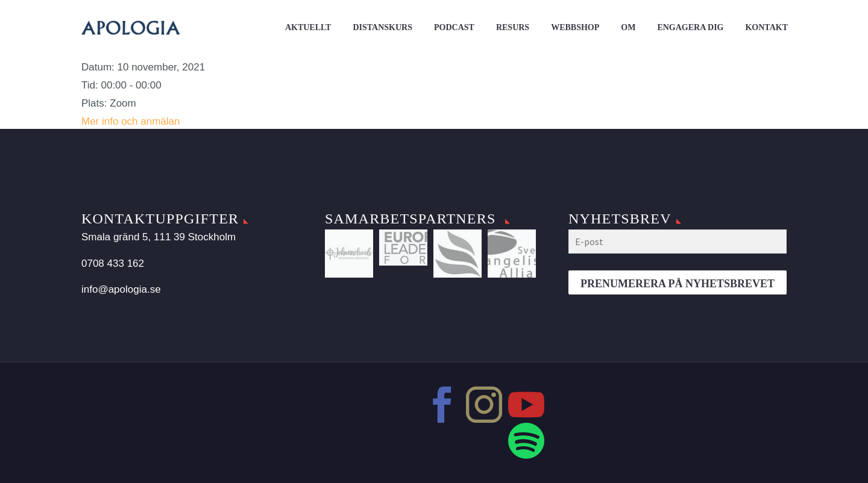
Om (628, 27)
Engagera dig (690, 27)
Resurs (513, 27)
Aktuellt (308, 27)
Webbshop (575, 27)
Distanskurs (382, 27)
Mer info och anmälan (131, 121)
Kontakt (766, 27)
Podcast (454, 27)
